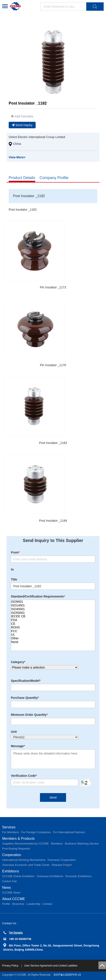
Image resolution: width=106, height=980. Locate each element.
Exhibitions (11, 871)
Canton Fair (10, 881)
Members (57, 844)
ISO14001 (53, 605)
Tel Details (13, 933)
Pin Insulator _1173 (53, 287)
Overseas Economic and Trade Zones (26, 865)
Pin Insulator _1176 (53, 365)
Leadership (33, 904)
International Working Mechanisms (24, 860)
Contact (47, 904)
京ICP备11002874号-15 (67, 975)
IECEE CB (53, 616)
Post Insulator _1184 (53, 521)
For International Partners (69, 832)
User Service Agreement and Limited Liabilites (51, 966)
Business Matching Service (82, 844)
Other (53, 638)
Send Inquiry (22, 125)
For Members (11, 832)
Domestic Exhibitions (79, 876)
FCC (53, 631)
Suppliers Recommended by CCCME (26, 844)
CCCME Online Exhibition (18, 876)
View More (17, 157)
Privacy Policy (11, 966)
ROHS (53, 627)
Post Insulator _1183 (53, 443)
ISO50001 (53, 613)
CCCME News (11, 893)
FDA (53, 620)
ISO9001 (53, 602)
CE (53, 624)
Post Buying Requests (16, 849)
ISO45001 (53, 609)
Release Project (62, 865)
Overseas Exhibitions (50, 876)
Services (9, 827)
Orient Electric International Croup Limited (37, 137)
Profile (6, 904)
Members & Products (18, 839)
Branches (18, 904)
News (7, 888)
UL (53, 635)
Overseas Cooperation (62, 860)
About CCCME (14, 899)
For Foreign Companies (36, 832)
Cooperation (12, 855)
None (53, 642)
